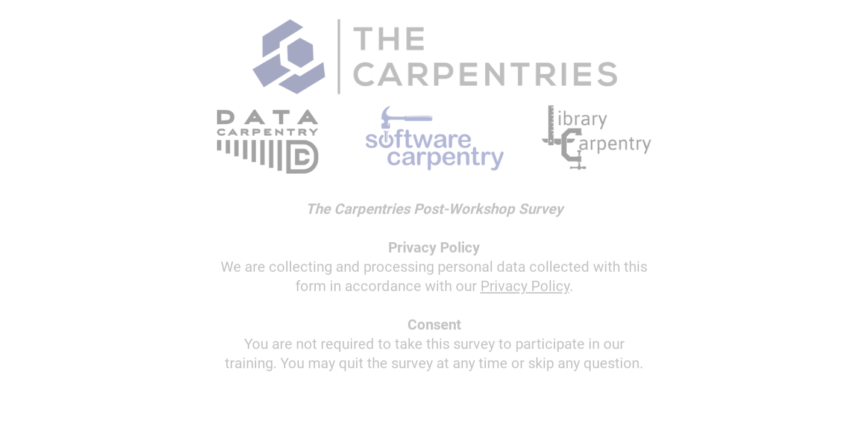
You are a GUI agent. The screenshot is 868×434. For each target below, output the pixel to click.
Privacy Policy (525, 288)
